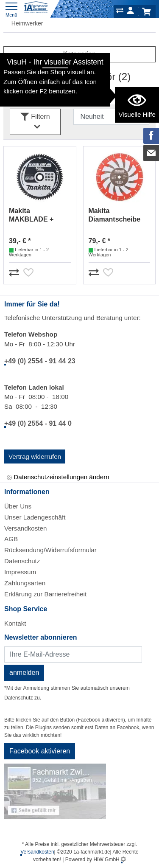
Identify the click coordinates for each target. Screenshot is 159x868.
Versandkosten (25, 528)
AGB (11, 539)
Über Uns (18, 506)
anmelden (24, 673)
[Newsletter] (73, 655)
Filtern (35, 122)
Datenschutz (22, 561)
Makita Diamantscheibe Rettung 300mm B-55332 (119, 215)
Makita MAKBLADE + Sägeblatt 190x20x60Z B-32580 (32, 215)
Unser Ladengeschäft (35, 517)
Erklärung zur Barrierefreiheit (45, 594)
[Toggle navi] (11, 9)
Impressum (20, 572)
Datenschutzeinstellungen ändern (58, 477)
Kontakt (15, 623)
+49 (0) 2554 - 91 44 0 (38, 423)
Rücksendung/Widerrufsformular (50, 550)
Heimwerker (23, 23)
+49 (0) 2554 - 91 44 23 (40, 361)
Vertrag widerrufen (35, 456)
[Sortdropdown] (111, 117)
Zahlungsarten (25, 583)
